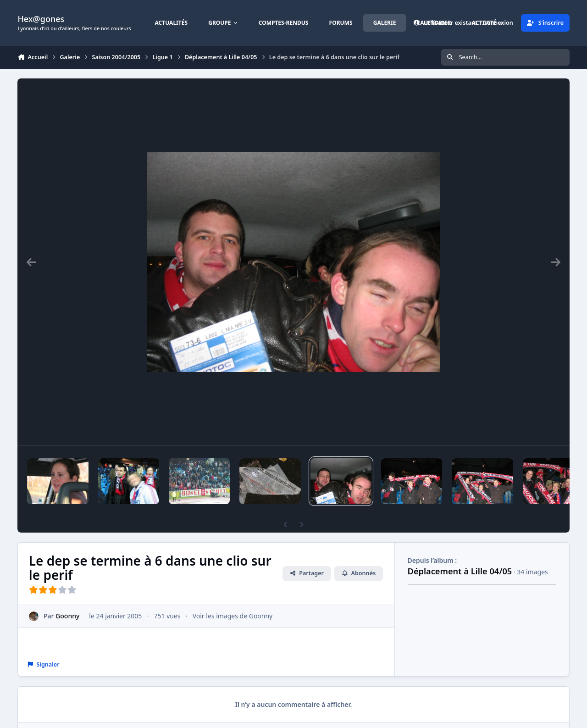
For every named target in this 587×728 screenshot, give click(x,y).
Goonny (68, 616)
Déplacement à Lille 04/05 (460, 571)
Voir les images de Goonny (233, 616)
